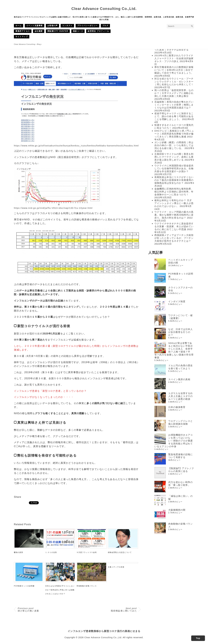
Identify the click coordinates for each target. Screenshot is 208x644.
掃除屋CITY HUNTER (58, 31)
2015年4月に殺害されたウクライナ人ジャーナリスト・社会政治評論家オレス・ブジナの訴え (174, 58)
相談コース (78, 31)
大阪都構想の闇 (177, 510)
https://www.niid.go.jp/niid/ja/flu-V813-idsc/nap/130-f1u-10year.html (53, 208)
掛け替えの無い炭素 (28, 610)
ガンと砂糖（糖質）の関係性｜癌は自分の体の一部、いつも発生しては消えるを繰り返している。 (174, 145)
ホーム (19, 26)
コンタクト (67, 26)
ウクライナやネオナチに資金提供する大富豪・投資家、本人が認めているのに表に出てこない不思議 (174, 226)
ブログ (105, 26)
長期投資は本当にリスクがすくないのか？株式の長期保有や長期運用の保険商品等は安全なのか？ (174, 180)
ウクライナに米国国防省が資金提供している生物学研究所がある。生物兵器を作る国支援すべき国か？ (174, 168)
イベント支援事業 (35, 26)
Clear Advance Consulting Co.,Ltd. (104, 9)
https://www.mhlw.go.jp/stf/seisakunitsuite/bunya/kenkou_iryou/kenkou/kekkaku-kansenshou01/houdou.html (76, 146)
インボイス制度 (177, 301)
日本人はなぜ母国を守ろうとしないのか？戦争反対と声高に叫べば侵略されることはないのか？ (60, 590)
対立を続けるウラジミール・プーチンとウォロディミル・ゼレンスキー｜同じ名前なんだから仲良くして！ (174, 82)
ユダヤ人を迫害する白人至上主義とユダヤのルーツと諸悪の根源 (181, 396)
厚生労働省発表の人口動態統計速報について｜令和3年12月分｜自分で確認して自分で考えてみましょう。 (174, 70)
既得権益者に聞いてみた (124, 610)
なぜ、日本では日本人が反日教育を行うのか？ (181, 332)
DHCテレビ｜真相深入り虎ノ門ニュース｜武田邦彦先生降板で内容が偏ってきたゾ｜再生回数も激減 (174, 134)
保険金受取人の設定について (120, 552)
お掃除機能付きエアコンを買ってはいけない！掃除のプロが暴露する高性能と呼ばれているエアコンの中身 (174, 441)
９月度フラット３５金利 (87, 552)
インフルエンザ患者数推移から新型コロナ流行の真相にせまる (104, 631)
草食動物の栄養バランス (87, 586)
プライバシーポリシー (87, 26)
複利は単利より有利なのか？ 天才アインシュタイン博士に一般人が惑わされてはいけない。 (174, 203)
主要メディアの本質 (116, 567)
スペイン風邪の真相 (179, 379)
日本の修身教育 (177, 407)
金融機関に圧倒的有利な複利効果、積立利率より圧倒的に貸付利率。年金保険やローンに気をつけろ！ (174, 192)
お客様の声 (53, 26)
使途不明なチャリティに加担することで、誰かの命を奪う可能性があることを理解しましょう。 (174, 116)
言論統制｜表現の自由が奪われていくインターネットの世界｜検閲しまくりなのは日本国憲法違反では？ (174, 105)
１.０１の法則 (51, 552)
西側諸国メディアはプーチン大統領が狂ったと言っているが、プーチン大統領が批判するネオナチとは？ (174, 238)
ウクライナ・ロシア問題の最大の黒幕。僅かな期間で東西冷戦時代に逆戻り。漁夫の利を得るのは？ (174, 215)
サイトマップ (22, 37)
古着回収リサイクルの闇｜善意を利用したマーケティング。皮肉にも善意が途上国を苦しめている (174, 157)
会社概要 (39, 31)
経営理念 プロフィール (98, 31)
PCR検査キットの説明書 (24, 586)
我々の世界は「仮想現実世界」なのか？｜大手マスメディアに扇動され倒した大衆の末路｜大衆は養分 (174, 93)
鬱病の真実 (18, 552)
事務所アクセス (23, 31)
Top (198, 638)
